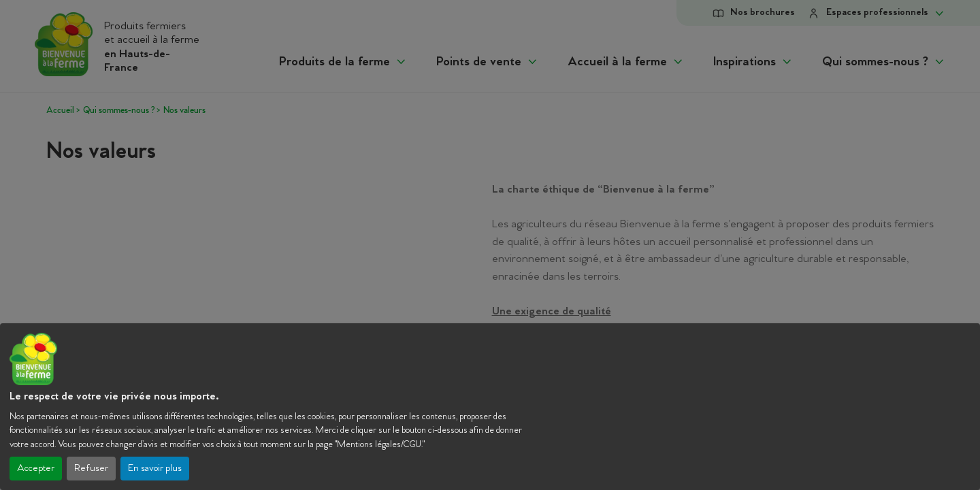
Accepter (36, 469)
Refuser (91, 469)
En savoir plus (155, 469)
